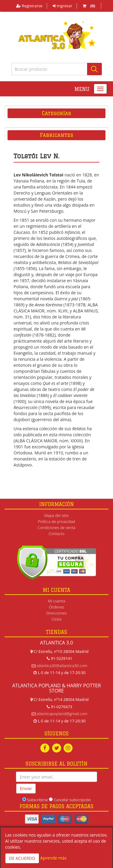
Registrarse (29, 6)
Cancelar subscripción (72, 800)
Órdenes (56, 607)
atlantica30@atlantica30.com (62, 666)
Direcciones (56, 613)
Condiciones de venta (56, 528)
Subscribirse (37, 800)
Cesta (56, 619)
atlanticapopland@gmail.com (62, 714)
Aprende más (53, 858)
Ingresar (62, 6)
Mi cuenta (56, 601)
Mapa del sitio (56, 515)
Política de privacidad (56, 521)
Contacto (56, 534)
